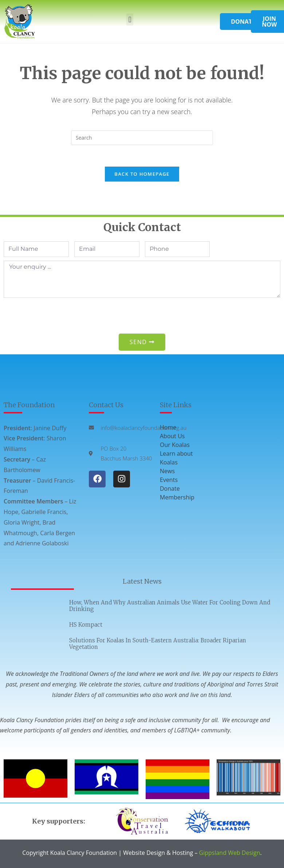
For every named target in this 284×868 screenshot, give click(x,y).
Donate (170, 489)
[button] (130, 20)
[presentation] (59, 316)
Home (168, 428)
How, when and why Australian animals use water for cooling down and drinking (170, 606)
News (167, 471)
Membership (177, 498)
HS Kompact (86, 625)
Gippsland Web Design (230, 853)
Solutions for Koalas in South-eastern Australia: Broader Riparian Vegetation (158, 644)
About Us (172, 436)
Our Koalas (175, 445)
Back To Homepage (142, 175)
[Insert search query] (142, 138)
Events (169, 480)
